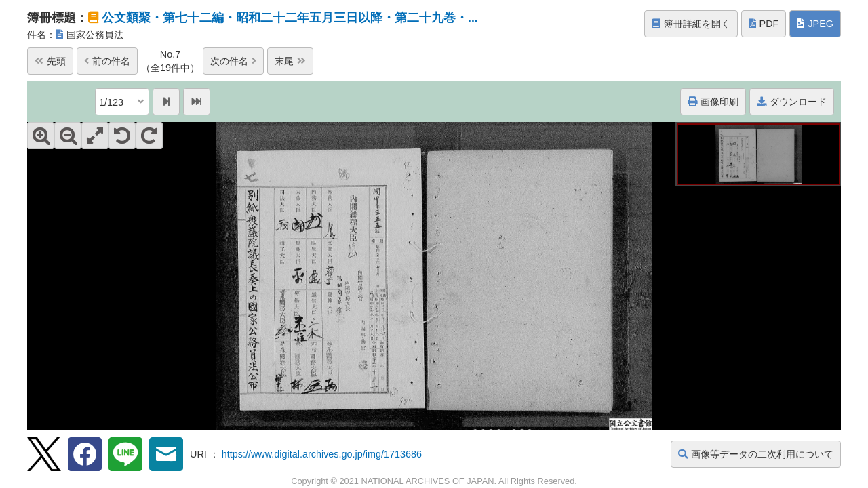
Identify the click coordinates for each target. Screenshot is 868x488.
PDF (764, 24)
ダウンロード (792, 102)
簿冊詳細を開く (691, 24)
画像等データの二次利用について (756, 454)
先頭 (50, 61)
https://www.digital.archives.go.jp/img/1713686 (322, 454)
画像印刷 (713, 102)
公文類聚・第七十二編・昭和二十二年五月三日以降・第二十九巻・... (290, 18)
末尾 (290, 61)
